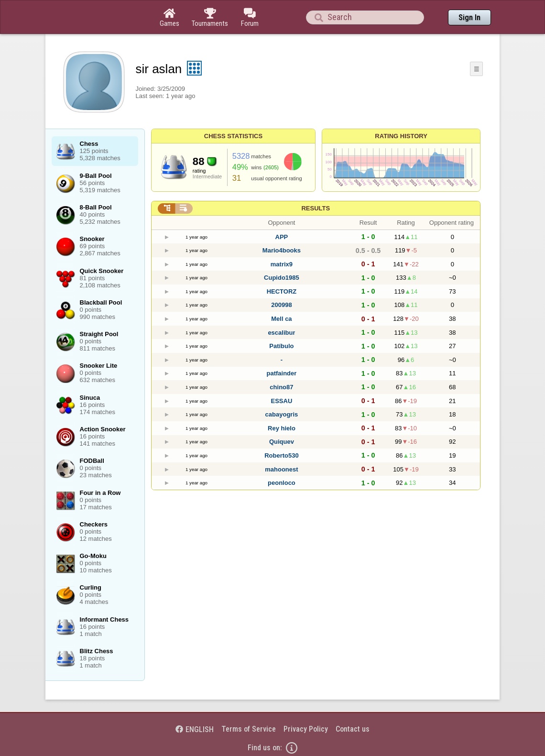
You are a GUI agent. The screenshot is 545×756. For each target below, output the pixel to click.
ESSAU (282, 401)
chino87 (281, 387)
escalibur (281, 333)
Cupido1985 (282, 278)
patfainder (282, 373)
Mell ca (281, 319)
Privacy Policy (306, 729)
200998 (281, 305)
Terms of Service (249, 729)
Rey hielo (282, 428)
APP (282, 237)
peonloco (282, 483)
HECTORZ (282, 291)
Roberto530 (282, 455)
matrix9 (282, 264)
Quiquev (282, 442)
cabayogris (282, 414)
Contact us (353, 729)
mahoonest (281, 469)
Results (316, 208)
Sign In (469, 17)
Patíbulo (281, 346)
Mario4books (282, 250)
